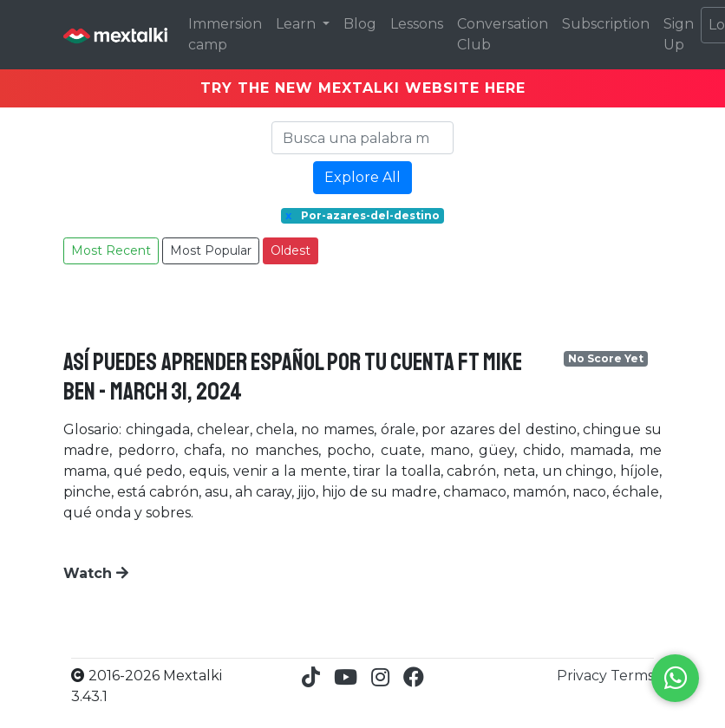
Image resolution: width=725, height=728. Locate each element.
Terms (632, 676)
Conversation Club (503, 34)
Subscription (606, 24)
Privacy (584, 676)
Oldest (291, 250)
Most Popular (211, 250)
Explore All (362, 177)
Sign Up (679, 34)
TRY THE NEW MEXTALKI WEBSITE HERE (363, 88)
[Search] (362, 138)
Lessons (417, 24)
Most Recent (111, 250)
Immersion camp (225, 34)
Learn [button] (297, 24)
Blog (360, 24)
